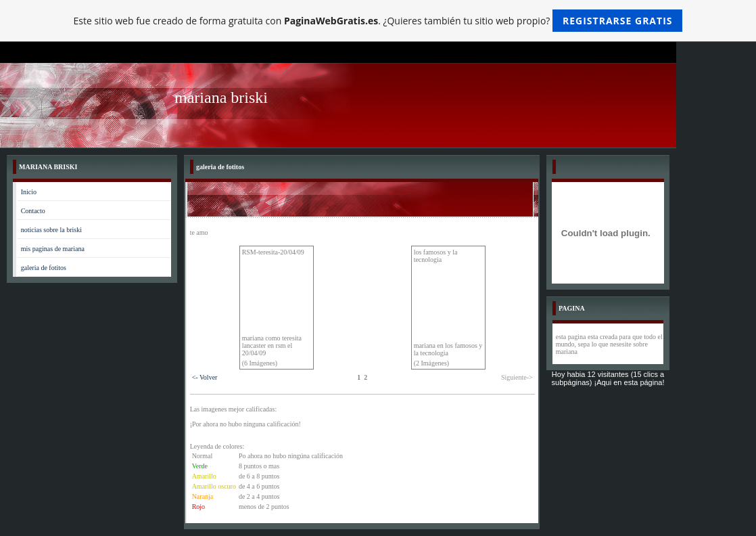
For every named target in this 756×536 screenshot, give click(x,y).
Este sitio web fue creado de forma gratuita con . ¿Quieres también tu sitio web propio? (378, 21)
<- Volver (205, 377)
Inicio (29, 192)
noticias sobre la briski (51, 230)
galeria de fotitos (44, 268)
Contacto (33, 211)
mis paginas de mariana (53, 249)
